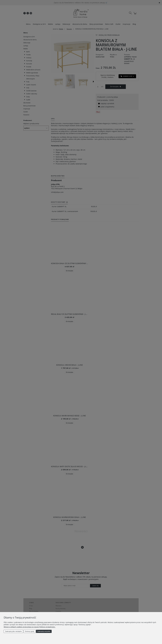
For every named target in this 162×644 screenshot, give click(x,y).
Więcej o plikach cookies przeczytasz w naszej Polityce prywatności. (30, 627)
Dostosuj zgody (29, 631)
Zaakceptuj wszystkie (44, 631)
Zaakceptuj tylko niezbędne (13, 631)
